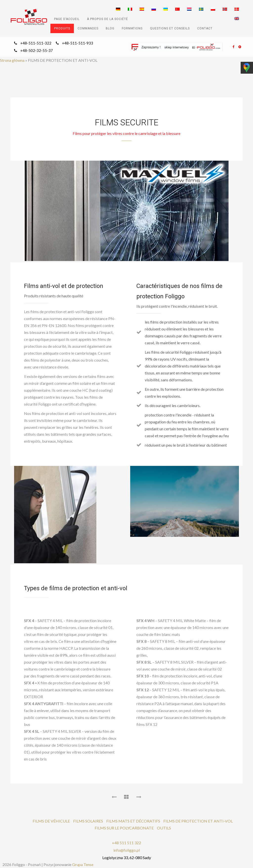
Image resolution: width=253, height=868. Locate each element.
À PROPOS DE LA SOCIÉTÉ (107, 19)
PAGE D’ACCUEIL (67, 19)
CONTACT (205, 28)
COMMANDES (88, 28)
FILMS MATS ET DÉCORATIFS (133, 821)
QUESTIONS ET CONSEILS (170, 28)
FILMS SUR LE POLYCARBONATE (124, 828)
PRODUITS (62, 28)
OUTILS (164, 828)
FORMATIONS (132, 28)
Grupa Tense (83, 864)
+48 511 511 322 (126, 843)
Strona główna (12, 60)
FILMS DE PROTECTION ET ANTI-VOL (198, 821)
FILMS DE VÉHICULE (51, 821)
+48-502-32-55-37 (37, 50)
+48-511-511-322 (36, 43)
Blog (110, 28)
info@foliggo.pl (127, 850)
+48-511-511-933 (78, 43)
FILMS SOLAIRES (88, 821)
